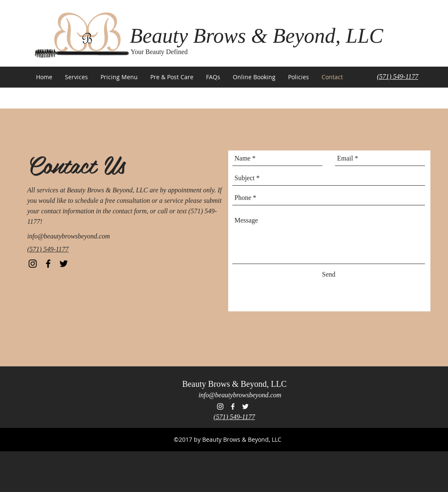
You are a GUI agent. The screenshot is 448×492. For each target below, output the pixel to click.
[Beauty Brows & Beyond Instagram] (33, 264)
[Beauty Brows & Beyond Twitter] (64, 264)
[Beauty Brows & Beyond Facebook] (48, 264)
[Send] (329, 274)
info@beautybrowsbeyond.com (69, 236)
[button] (76, 77)
